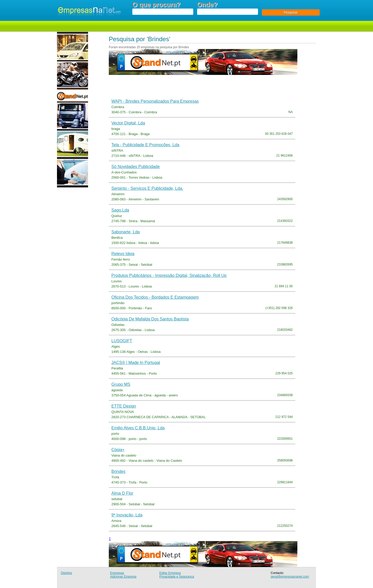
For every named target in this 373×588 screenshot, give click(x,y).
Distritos (66, 573)
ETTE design (124, 406)
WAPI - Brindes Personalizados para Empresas (155, 101)
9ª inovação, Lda (127, 515)
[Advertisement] (171, 87)
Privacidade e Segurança (177, 577)
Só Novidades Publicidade (136, 167)
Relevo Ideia (123, 254)
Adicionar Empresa (123, 577)
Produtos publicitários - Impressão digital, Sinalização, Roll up (169, 275)
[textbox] (163, 12)
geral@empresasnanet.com (290, 577)
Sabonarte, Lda (125, 232)
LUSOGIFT (122, 341)
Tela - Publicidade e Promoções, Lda (145, 145)
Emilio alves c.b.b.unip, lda (138, 428)
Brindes (118, 471)
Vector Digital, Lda (128, 123)
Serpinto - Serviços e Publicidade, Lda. (147, 188)
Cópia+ (118, 450)
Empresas (117, 573)
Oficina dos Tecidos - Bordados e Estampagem (155, 297)
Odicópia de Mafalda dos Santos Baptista (150, 319)
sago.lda (120, 210)
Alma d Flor (122, 493)
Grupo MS (121, 384)
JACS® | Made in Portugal (136, 363)
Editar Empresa (170, 573)
